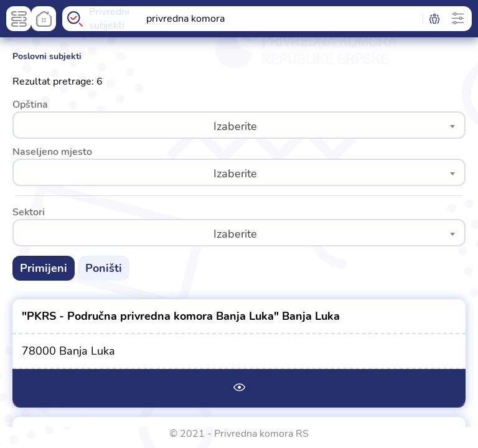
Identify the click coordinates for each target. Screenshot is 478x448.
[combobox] (239, 125)
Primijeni (44, 268)
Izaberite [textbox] (235, 126)
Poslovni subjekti (47, 56)
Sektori (29, 212)
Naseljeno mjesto (52, 152)
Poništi (104, 268)
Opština (30, 105)
